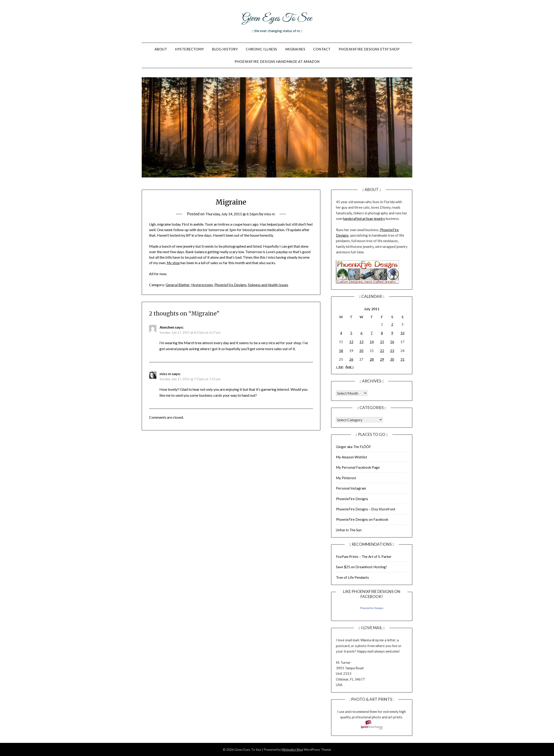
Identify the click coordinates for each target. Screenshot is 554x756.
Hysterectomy (189, 49)
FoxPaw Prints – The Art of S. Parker (364, 557)
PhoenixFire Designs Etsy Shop (369, 49)
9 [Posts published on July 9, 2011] (392, 333)
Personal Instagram (351, 488)
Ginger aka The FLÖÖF (353, 447)
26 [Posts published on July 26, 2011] (351, 359)
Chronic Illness (262, 49)
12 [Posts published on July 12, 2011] (351, 342)
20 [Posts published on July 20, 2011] (361, 351)
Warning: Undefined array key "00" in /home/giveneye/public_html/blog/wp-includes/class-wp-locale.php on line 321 (352, 393)
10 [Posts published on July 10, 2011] (402, 333)
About (161, 49)
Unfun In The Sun (349, 530)
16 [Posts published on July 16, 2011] (392, 342)
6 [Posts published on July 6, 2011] (361, 333)
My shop (174, 263)
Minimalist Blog (292, 749)
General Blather (178, 285)
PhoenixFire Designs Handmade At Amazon (277, 61)
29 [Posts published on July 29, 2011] (382, 359)
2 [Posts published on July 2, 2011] (392, 324)
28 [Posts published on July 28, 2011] (372, 359)
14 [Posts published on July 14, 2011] (372, 342)
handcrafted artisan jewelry (364, 219)
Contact (322, 49)
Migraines (295, 49)
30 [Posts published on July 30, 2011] (392, 359)
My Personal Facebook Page (358, 467)
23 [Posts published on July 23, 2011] (392, 351)
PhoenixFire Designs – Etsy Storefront (366, 509)
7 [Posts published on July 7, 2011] (372, 333)
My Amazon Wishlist (352, 457)
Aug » (350, 367)
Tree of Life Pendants (352, 577)
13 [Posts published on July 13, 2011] (361, 342)
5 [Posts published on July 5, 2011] (351, 333)
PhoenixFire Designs (232, 285)
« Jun (340, 367)
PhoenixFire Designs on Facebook (362, 519)
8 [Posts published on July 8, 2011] (382, 333)
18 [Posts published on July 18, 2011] (341, 351)
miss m (272, 214)
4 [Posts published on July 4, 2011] (341, 333)
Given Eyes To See (277, 18)
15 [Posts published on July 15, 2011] (382, 342)
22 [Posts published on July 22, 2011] (382, 351)
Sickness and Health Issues (270, 285)
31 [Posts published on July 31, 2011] (402, 359)
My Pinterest (346, 478)
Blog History (225, 49)
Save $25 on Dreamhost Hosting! (361, 567)
